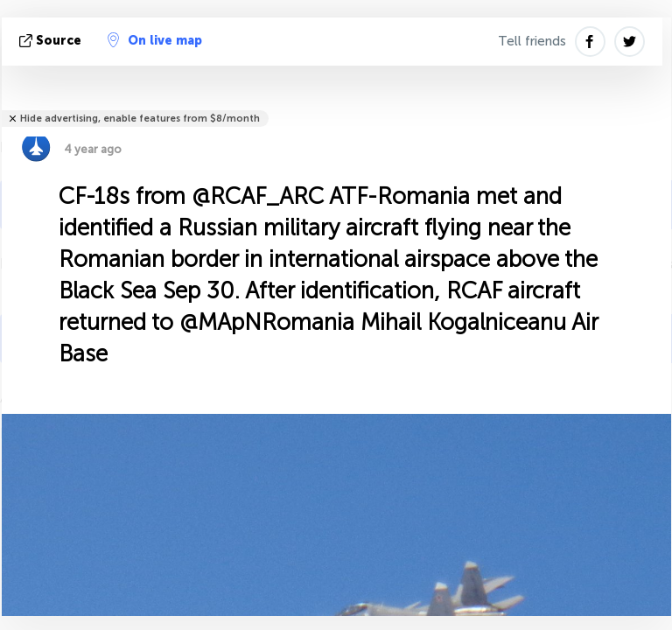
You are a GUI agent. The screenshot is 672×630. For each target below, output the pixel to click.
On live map (155, 40)
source (52, 41)
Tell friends (532, 41)
